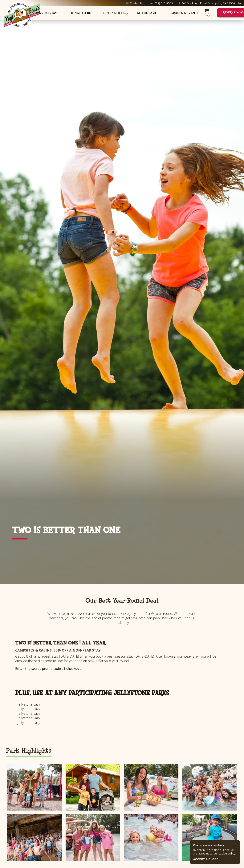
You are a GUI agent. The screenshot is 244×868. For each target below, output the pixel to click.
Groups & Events (185, 13)
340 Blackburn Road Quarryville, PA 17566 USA (211, 3)
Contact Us (137, 3)
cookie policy (227, 853)
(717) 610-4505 (163, 3)
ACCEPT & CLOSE (206, 859)
